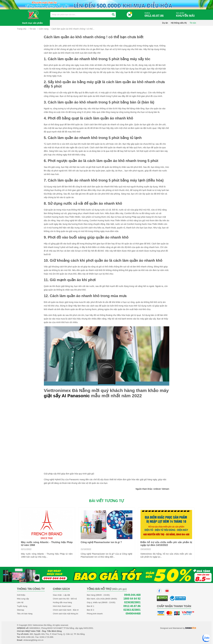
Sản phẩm (186, 15)
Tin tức (193, 23)
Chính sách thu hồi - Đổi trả (65, 599)
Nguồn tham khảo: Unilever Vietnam (152, 489)
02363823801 (132, 602)
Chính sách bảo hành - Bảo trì (66, 610)
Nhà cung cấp (23, 599)
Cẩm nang (44, 29)
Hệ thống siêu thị (179, 23)
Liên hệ (20, 602)
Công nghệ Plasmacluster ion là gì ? (101, 542)
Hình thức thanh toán (62, 606)
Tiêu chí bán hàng (25, 614)
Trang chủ (22, 29)
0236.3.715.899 (46, 637)
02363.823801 (132, 610)
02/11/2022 (26, 549)
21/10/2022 (86, 549)
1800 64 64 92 (132, 599)
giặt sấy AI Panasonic (67, 396)
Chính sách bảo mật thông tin (65, 614)
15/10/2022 (146, 549)
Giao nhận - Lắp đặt (61, 595)
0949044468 (133, 614)
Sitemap (21, 610)
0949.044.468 (132, 595)
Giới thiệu (21, 595)
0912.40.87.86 (132, 606)
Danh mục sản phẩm (33, 23)
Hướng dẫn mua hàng (62, 602)
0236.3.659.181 (27, 637)
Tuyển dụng (22, 606)
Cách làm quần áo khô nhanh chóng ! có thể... (73, 29)
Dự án (165, 23)
